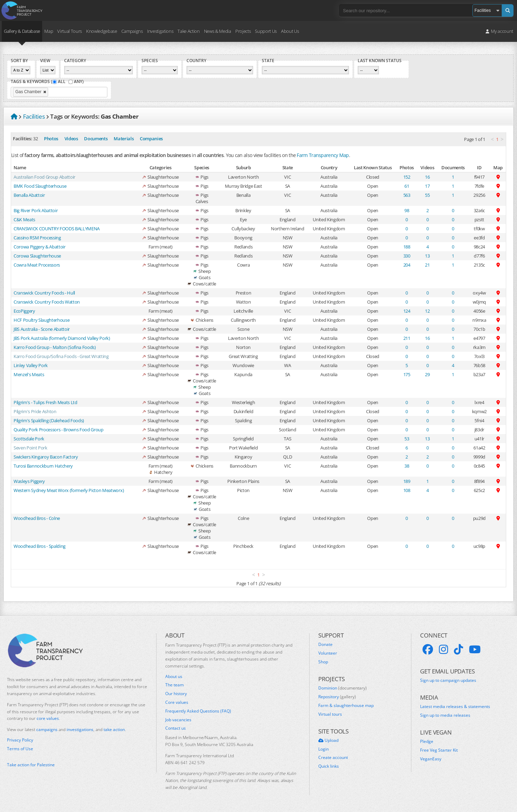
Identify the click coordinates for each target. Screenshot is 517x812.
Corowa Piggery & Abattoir (40, 247)
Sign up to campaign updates (448, 680)
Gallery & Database (22, 31)
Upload (328, 740)
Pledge (427, 742)
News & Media (218, 31)
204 (407, 265)
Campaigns (132, 31)
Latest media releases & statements (455, 707)
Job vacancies (178, 720)
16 (427, 177)
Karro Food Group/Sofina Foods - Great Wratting (61, 356)
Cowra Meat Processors (37, 265)
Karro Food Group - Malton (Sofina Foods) (55, 347)
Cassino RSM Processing (37, 238)
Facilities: (22, 139)
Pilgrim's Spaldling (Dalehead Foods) (49, 420)
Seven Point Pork (31, 448)
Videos (71, 139)
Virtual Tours (70, 31)
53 (407, 439)
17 (427, 186)
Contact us (176, 728)
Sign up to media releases (445, 715)
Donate (325, 645)
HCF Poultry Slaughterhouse (41, 320)
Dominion (343, 688)
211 (407, 338)
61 (407, 186)
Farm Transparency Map (323, 155)
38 (407, 466)
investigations (80, 729)
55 (427, 195)
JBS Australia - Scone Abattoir (42, 329)
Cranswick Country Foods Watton (47, 302)
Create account (333, 758)
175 (407, 374)
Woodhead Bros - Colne (37, 518)
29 (427, 374)
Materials (124, 139)
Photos (51, 139)
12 (427, 311)
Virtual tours (330, 714)
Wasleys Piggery (29, 481)
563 (407, 195)
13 (427, 256)
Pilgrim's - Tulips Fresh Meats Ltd (45, 402)
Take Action (188, 31)
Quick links (329, 766)
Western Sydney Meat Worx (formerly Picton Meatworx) (69, 490)
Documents (96, 139)
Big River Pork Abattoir (36, 210)
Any (78, 81)
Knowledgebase (102, 31)
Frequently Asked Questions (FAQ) (198, 711)
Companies (151, 139)
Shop (323, 662)
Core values (177, 702)
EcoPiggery (24, 311)
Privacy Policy (20, 740)
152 (407, 177)
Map (49, 31)
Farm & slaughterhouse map (346, 706)
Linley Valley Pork (31, 365)
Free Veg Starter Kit (439, 750)
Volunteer (328, 653)
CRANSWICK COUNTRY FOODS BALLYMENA (57, 229)
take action (114, 729)
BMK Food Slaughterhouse (40, 186)
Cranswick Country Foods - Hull (44, 293)
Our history (176, 694)
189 (407, 481)
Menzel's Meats (29, 374)
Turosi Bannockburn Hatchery (43, 466)
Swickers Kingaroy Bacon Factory (46, 457)
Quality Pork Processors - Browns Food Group (59, 430)
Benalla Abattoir (29, 195)
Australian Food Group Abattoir (44, 177)
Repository (337, 697)
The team (174, 685)
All (62, 81)
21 (427, 265)
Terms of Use (20, 749)
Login (324, 749)
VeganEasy (431, 759)
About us (174, 677)
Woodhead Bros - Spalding (40, 546)
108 (407, 490)
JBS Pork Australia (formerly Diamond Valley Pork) (62, 338)
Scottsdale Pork (29, 439)
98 (407, 210)
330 (407, 256)
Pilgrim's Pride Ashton (35, 411)
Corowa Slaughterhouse (37, 256)
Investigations (160, 31)
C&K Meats (24, 219)
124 (407, 311)
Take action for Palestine (31, 765)
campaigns (47, 729)
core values (48, 718)
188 (407, 247)
